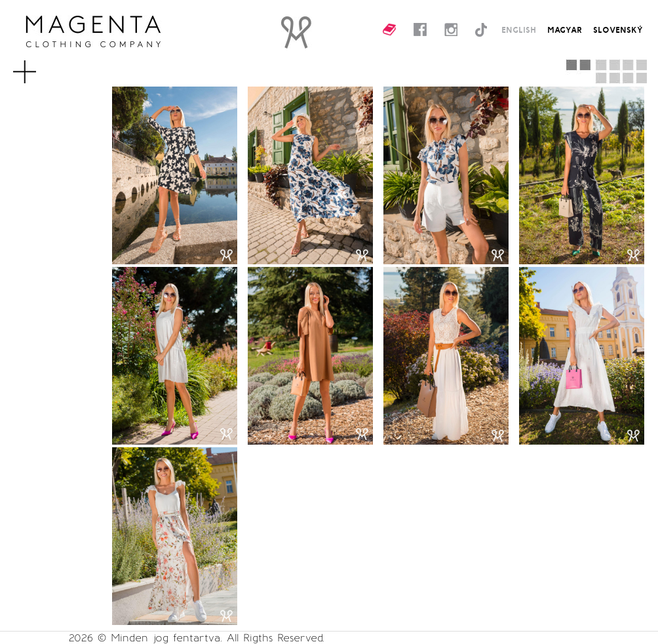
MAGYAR (565, 30)
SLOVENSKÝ (618, 30)
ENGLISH (519, 30)
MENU (42, 66)
